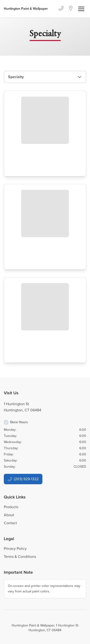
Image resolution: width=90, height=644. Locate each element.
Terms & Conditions (20, 557)
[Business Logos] (26, 9)
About (9, 515)
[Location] (71, 9)
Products (11, 507)
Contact (10, 523)
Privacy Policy (15, 549)
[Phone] (61, 9)
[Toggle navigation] (81, 9)
